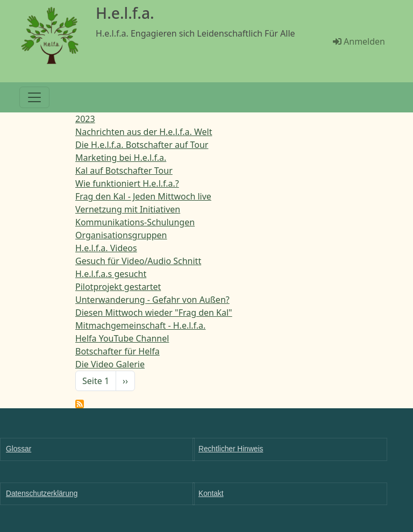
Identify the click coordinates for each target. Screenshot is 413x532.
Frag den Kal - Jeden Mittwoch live (143, 196)
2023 (85, 119)
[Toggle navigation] (34, 97)
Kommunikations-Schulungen (135, 222)
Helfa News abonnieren (80, 404)
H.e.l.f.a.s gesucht (111, 274)
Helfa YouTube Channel (122, 338)
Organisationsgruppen (121, 235)
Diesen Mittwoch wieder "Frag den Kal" (154, 313)
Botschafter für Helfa (118, 351)
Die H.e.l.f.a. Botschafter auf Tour (142, 145)
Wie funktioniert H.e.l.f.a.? (127, 183)
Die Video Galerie (110, 364)
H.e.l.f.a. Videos (106, 248)
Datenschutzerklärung (42, 494)
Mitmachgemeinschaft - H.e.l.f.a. (140, 325)
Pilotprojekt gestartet (118, 287)
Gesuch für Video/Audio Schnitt (138, 261)
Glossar (19, 449)
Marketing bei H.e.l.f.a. (121, 158)
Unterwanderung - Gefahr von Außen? (152, 300)
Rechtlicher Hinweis (231, 449)
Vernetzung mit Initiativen (128, 209)
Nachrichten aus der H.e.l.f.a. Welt (144, 132)
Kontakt (211, 494)
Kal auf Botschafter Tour (124, 171)
